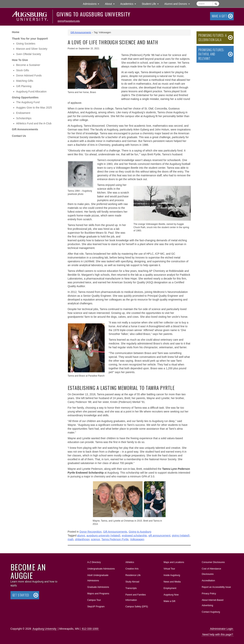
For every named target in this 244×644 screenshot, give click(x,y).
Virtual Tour (169, 569)
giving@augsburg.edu (69, 21)
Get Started (21, 595)
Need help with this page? (218, 634)
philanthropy (82, 539)
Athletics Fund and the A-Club (34, 123)
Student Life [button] (152, 4)
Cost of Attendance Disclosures (211, 571)
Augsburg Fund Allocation (31, 92)
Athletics (130, 562)
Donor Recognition (91, 532)
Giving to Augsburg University (94, 14)
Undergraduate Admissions (101, 569)
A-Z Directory (94, 562)
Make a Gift (219, 16)
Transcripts (131, 588)
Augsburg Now (171, 595)
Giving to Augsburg (140, 532)
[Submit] (216, 4)
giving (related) (181, 535)
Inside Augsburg (172, 575)
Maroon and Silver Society (32, 49)
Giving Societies (26, 44)
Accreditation (208, 581)
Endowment (23, 113)
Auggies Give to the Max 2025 (34, 108)
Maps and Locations (174, 562)
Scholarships (24, 118)
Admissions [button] (93, 4)
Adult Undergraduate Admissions (98, 578)
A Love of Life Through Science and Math (113, 42)
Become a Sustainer (28, 65)
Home (16, 32)
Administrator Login (222, 629)
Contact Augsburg (211, 612)
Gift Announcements (25, 129)
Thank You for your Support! (30, 39)
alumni (81, 535)
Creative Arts (132, 569)
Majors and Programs (98, 593)
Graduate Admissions (98, 587)
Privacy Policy (209, 594)
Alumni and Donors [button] (179, 4)
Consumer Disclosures (213, 562)
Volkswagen (137, 539)
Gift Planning (24, 86)
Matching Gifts (25, 81)
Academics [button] (130, 4)
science (95, 539)
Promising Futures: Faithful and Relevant (211, 54)
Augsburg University (45, 629)
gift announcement (159, 535)
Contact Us (19, 136)
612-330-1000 (90, 629)
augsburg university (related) (103, 535)
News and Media (172, 582)
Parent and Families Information (136, 597)
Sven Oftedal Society (29, 54)
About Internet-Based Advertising (213, 603)
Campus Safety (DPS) (137, 607)
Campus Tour (94, 600)
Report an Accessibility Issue (216, 587)
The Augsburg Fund (28, 102)
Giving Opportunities (25, 97)
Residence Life (133, 575)
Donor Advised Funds (29, 75)
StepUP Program (96, 607)
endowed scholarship (134, 535)
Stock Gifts (23, 70)
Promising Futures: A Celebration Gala (213, 38)
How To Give (20, 60)
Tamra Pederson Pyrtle (115, 539)
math (71, 539)
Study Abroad (132, 582)
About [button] (111, 5)
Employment (170, 588)
